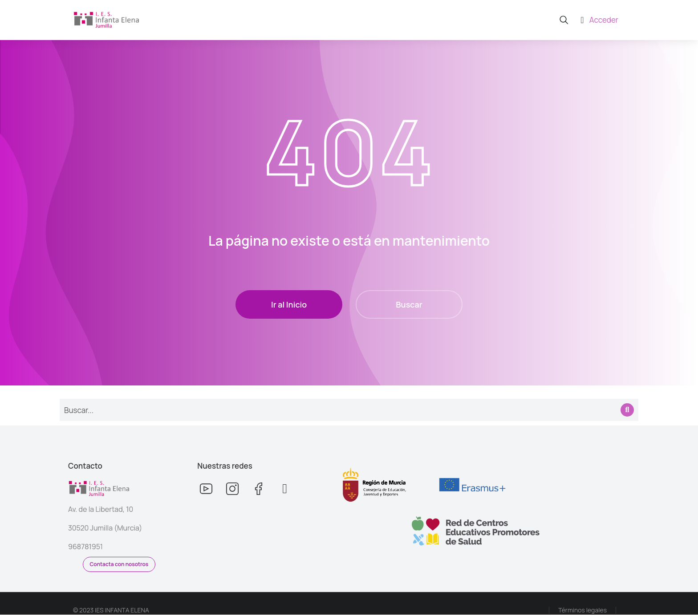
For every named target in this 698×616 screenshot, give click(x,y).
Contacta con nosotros (119, 565)
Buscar (409, 306)
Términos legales (582, 611)
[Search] (627, 411)
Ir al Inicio (289, 306)
